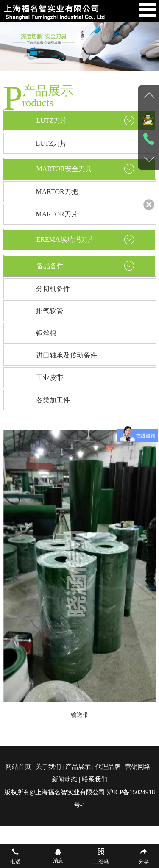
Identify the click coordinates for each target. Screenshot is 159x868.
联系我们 (95, 779)
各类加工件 (53, 400)
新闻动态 (64, 779)
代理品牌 (108, 767)
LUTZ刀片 (52, 143)
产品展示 (78, 767)
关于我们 (48, 767)
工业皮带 (50, 378)
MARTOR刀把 (57, 192)
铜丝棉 (46, 333)
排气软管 (50, 311)
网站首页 (18, 767)
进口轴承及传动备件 (67, 355)
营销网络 (138, 767)
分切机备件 (53, 289)
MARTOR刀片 (57, 214)
